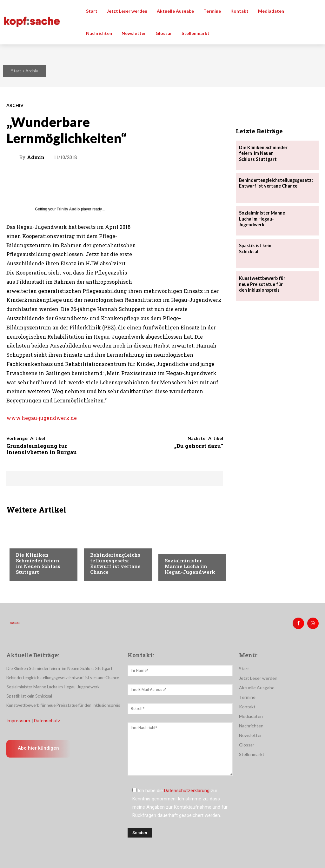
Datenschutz (47, 720)
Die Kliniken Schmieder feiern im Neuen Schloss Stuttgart (39, 563)
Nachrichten (30, 543)
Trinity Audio (68, 209)
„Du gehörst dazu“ (199, 446)
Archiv (32, 71)
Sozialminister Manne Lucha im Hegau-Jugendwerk (190, 566)
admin (36, 157)
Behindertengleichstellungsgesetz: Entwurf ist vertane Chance (115, 563)
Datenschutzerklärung (187, 791)
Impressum (18, 720)
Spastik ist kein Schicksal (255, 248)
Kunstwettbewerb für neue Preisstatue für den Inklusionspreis (262, 284)
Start (16, 71)
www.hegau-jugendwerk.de (42, 418)
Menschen (101, 543)
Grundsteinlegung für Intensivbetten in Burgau (42, 449)
